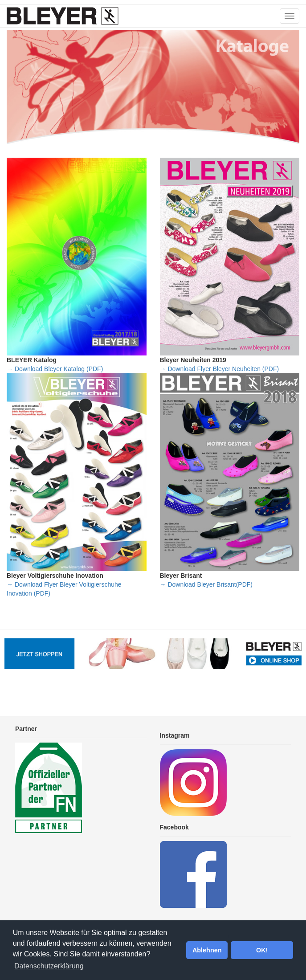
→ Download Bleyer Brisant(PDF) (206, 584)
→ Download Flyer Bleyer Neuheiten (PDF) (220, 369)
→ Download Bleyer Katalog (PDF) (55, 369)
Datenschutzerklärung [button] (49, 966)
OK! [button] (262, 950)
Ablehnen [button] (207, 950)
